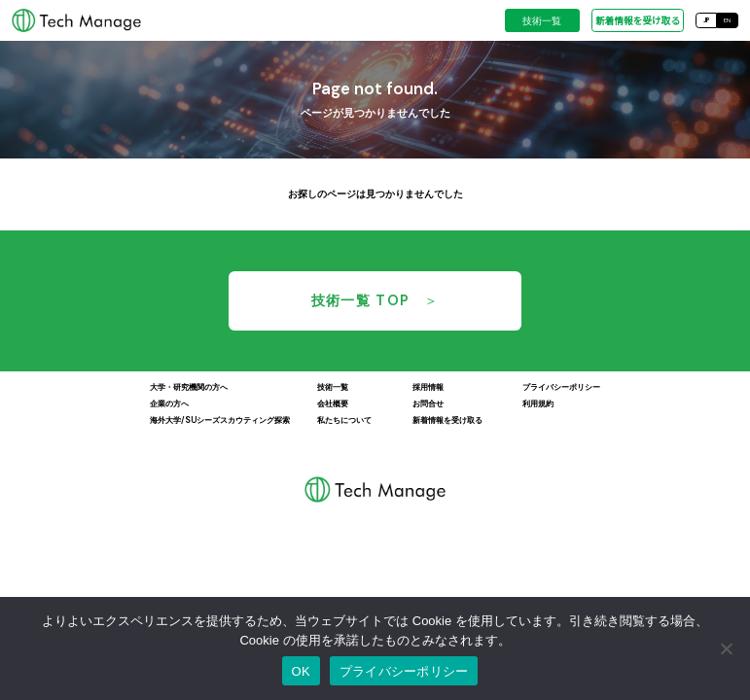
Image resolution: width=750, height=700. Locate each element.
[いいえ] (726, 648)
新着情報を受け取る (638, 20)
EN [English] (727, 20)
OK (301, 671)
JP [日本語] (706, 20)
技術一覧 (542, 20)
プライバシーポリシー (404, 671)
